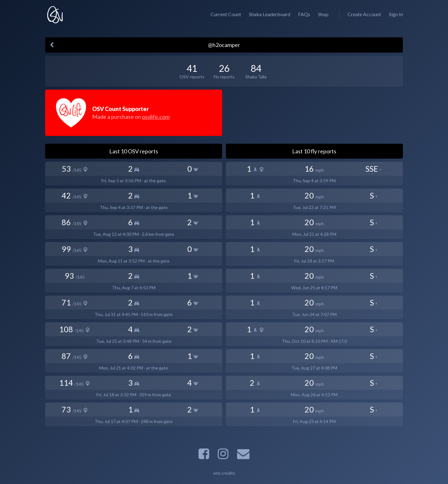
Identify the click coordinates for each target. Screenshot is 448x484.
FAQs (304, 14)
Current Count (226, 14)
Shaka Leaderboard (270, 14)
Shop (323, 14)
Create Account (364, 14)
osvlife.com (156, 117)
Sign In (396, 14)
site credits (224, 473)
